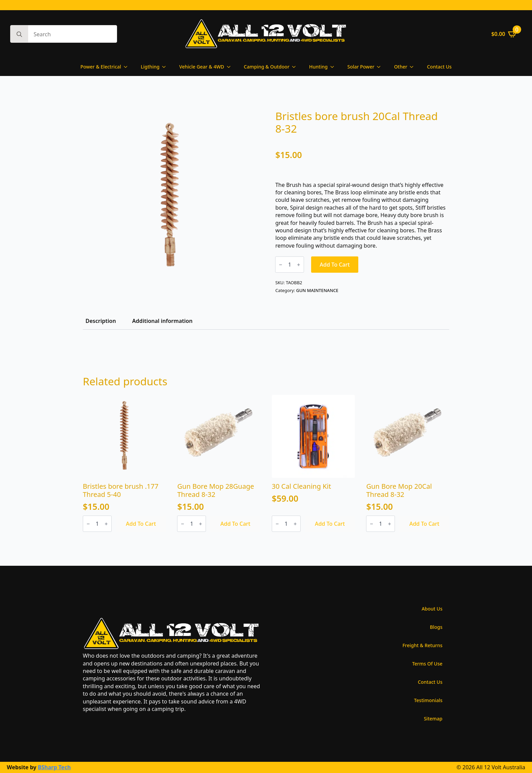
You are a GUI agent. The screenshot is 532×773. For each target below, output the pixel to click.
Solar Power (361, 67)
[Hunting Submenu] (334, 67)
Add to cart (335, 265)
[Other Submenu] (414, 67)
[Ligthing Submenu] (166, 67)
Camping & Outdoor (267, 67)
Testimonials (428, 700)
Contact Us (439, 67)
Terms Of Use (427, 664)
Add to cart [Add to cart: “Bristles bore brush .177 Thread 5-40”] (141, 524)
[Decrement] (281, 265)
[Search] (19, 34)
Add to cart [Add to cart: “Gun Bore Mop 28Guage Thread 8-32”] (235, 524)
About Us (432, 609)
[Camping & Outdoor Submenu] (296, 67)
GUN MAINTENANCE (317, 290)
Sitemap (433, 719)
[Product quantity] (290, 265)
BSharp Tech (54, 767)
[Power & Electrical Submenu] (128, 67)
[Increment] (299, 265)
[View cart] (504, 34)
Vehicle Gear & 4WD (202, 67)
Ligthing (150, 67)
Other (401, 67)
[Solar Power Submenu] (381, 67)
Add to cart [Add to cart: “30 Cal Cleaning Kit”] (330, 524)
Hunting (318, 67)
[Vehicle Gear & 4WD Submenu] (231, 67)
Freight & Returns (422, 645)
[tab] (101, 321)
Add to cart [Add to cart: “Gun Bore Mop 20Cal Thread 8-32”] (424, 524)
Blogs (436, 627)
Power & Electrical (101, 67)
